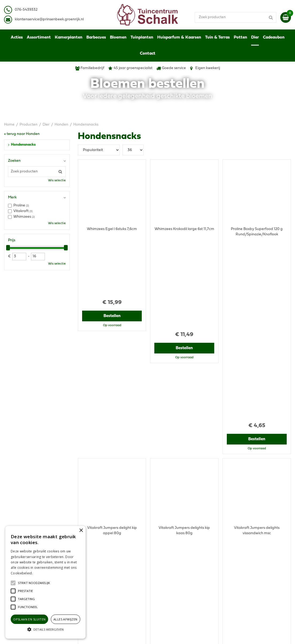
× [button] (81, 531)
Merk (12, 197)
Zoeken (14, 161)
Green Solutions (168, 634)
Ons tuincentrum (239, 582)
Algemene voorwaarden (246, 542)
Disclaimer (234, 553)
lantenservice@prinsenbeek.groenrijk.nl (50, 19)
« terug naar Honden (22, 134)
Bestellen (112, 259)
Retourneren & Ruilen (244, 569)
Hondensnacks (23, 145)
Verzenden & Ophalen (244, 564)
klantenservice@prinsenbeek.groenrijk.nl (117, 561)
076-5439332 (93, 556)
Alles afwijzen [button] (66, 619)
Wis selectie (57, 180)
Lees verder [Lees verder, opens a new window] (43, 573)
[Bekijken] (286, 17)
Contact (232, 577)
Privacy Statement (241, 547)
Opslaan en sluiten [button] (29, 619)
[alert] (45, 582)
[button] (34, 583)
